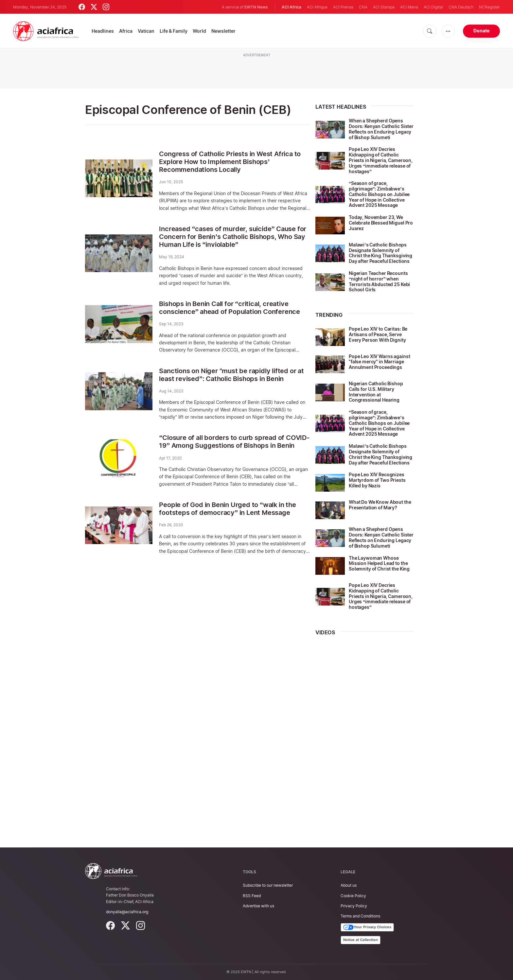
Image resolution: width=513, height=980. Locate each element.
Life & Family (174, 31)
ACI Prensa (343, 7)
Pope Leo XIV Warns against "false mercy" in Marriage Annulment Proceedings (379, 362)
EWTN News (256, 7)
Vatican (146, 31)
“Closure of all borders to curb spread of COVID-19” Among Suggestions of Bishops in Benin (234, 442)
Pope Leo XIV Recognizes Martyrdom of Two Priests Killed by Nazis (377, 480)
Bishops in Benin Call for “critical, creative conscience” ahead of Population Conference (230, 308)
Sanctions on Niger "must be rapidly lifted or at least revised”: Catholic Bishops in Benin (231, 375)
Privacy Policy (354, 906)
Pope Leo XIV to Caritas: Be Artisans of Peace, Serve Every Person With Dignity (378, 334)
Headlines (103, 31)
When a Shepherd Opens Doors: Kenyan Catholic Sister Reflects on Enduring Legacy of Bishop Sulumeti (381, 129)
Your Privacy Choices (367, 927)
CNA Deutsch (461, 7)
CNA (363, 7)
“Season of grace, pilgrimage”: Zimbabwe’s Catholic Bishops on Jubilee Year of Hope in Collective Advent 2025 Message (379, 194)
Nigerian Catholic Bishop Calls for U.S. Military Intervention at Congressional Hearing (376, 392)
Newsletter (223, 31)
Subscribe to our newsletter (268, 885)
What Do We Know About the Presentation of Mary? (380, 505)
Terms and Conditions (360, 916)
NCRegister (489, 7)
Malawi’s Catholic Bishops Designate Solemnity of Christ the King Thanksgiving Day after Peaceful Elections (380, 253)
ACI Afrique (317, 7)
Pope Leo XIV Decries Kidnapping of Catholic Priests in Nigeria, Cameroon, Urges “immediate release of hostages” (381, 160)
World (199, 31)
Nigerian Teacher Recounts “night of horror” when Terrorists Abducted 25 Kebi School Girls (379, 281)
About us (349, 885)
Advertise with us (258, 906)
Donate (481, 31)
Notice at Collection (361, 940)
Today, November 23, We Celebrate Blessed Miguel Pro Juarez (381, 223)
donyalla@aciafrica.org (127, 912)
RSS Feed (252, 896)
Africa (126, 31)
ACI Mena (409, 7)
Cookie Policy (353, 896)
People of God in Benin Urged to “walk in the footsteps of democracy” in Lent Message (227, 509)
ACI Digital (433, 7)
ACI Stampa (384, 7)
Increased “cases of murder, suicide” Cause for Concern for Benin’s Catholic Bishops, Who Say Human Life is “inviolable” (233, 237)
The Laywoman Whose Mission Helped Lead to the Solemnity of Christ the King (379, 563)
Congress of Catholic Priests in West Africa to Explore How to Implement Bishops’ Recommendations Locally (230, 162)
